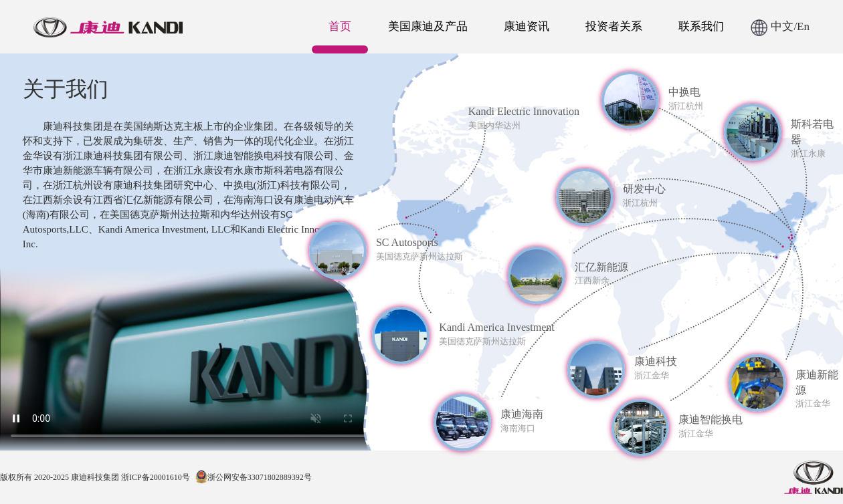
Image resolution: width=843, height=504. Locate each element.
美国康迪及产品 (428, 26)
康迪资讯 (527, 26)
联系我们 (701, 26)
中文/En (780, 26)
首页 (340, 26)
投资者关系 (614, 26)
